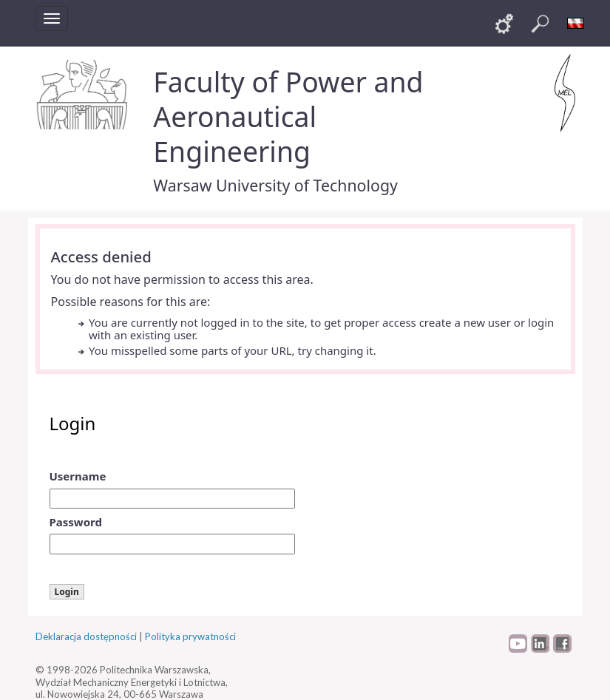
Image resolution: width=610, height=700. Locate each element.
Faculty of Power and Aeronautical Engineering (288, 116)
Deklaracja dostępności (86, 636)
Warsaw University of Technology (275, 185)
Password (76, 522)
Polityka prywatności (190, 636)
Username (78, 476)
